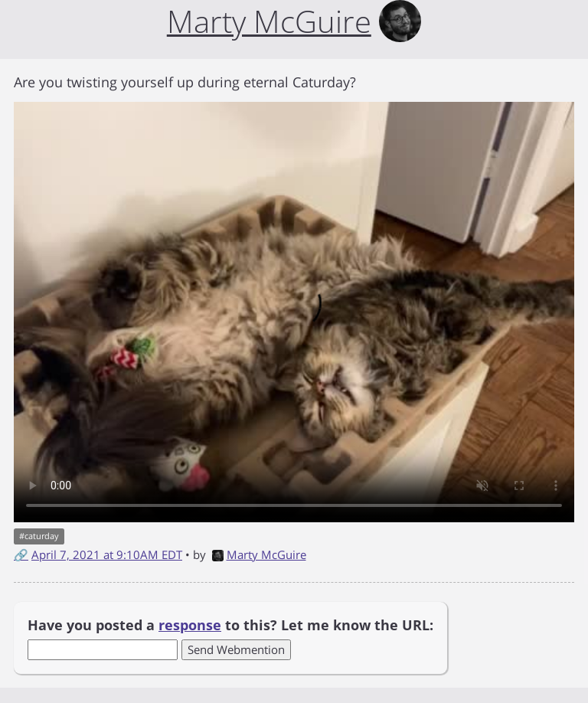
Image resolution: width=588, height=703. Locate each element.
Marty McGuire (259, 554)
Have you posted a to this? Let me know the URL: (230, 625)
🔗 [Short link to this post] (21, 554)
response (190, 625)
